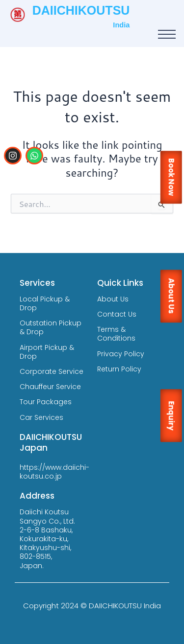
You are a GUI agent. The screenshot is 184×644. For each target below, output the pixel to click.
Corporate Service (52, 371)
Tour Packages (46, 402)
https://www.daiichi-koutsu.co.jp (54, 472)
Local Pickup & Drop (45, 303)
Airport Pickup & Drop (47, 352)
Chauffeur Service (50, 387)
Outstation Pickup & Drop (51, 327)
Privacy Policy (121, 354)
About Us (113, 299)
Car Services (41, 417)
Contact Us (117, 314)
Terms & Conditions (116, 334)
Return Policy (119, 369)
